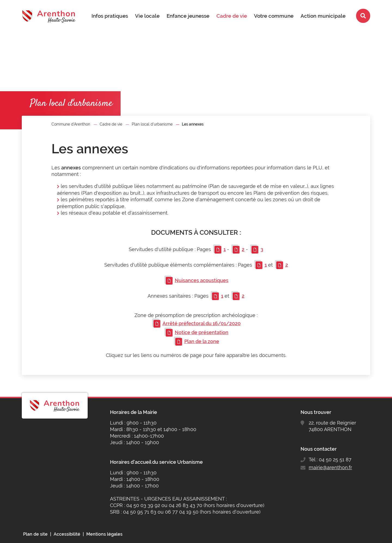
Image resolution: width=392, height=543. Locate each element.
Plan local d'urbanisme (152, 124)
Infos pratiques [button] (110, 16)
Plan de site (35, 534)
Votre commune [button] (274, 16)
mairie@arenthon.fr (330, 467)
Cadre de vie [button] (232, 16)
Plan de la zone (202, 341)
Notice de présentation (202, 332)
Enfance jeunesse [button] (188, 16)
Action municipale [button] (323, 16)
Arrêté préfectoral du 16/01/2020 (202, 323)
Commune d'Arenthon (71, 124)
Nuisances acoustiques (202, 280)
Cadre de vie (111, 124)
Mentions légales (104, 534)
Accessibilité (67, 534)
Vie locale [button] (147, 16)
